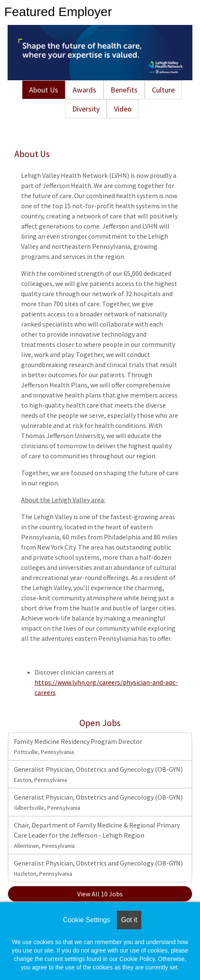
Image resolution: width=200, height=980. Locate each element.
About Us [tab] (44, 90)
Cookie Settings (86, 920)
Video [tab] (123, 109)
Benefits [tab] (124, 90)
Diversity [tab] (86, 109)
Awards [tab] (84, 90)
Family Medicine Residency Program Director (78, 746)
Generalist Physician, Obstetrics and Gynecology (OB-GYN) (98, 774)
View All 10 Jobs (100, 894)
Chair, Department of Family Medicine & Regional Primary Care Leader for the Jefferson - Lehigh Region (97, 835)
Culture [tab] (163, 90)
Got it (129, 920)
